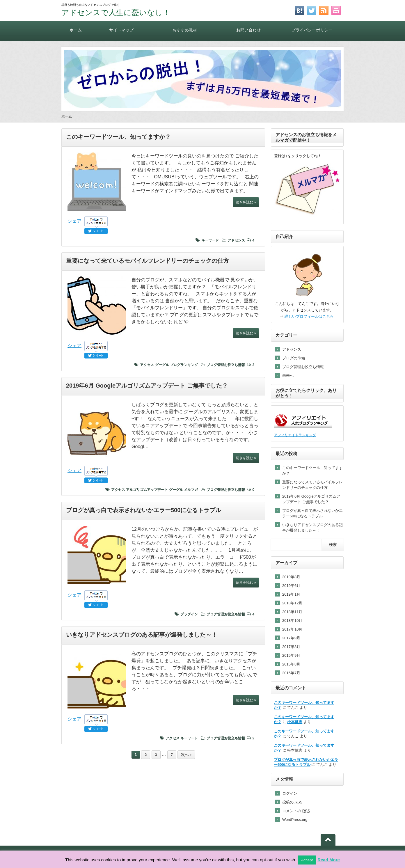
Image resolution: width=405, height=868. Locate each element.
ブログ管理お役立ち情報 (226, 365)
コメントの (296, 811)
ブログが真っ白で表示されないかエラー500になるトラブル (144, 510)
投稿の (292, 802)
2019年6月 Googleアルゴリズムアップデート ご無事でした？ (147, 386)
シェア (74, 221)
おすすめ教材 (185, 30)
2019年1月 (291, 594)
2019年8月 (291, 577)
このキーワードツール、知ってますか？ (118, 137)
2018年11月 (292, 612)
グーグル (162, 365)
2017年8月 (291, 647)
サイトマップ (121, 30)
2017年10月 (292, 629)
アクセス (147, 365)
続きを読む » (246, 202)
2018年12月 (292, 603)
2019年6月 (291, 586)
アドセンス (236, 240)
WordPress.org (295, 820)
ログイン (290, 793)
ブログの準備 (294, 358)
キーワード (210, 240)
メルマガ (191, 490)
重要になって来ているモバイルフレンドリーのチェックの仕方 (148, 261)
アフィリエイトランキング (295, 435)
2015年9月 (291, 655)
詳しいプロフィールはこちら (309, 316)
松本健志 (295, 722)
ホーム (76, 30)
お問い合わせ (248, 30)
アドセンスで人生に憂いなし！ (116, 13)
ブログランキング (184, 365)
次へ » (186, 755)
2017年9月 (291, 638)
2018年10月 (292, 621)
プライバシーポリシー (312, 30)
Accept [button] (307, 860)
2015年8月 (291, 664)
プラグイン (189, 614)
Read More (329, 860)
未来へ (288, 376)
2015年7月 (291, 673)
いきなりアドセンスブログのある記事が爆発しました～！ (142, 635)
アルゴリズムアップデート (147, 490)
